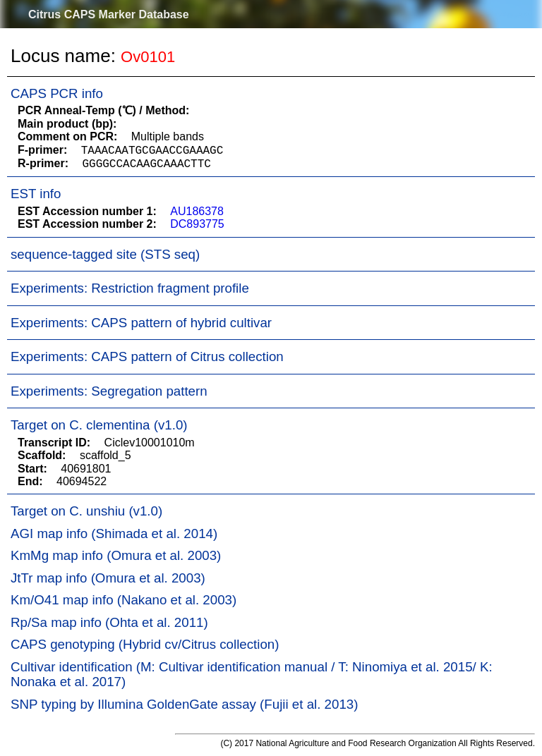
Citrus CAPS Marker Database (109, 14)
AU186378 (197, 211)
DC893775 (197, 224)
